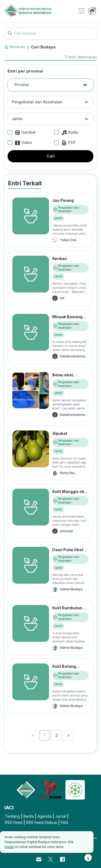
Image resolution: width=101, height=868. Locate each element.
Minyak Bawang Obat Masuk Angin (70, 320)
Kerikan (60, 259)
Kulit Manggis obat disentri (70, 494)
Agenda (44, 816)
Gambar (25, 132)
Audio (70, 132)
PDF (69, 143)
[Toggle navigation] (82, 11)
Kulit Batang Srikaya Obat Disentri (65, 672)
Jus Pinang (63, 200)
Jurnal (61, 816)
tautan (9, 847)
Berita (29, 816)
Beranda (15, 47)
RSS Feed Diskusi (42, 822)
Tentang (12, 816)
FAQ (65, 822)
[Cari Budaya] (50, 33)
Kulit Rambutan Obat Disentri (67, 611)
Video (23, 143)
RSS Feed (14, 822)
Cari (51, 156)
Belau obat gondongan (63, 378)
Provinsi (22, 85)
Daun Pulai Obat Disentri (68, 553)
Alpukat (60, 433)
